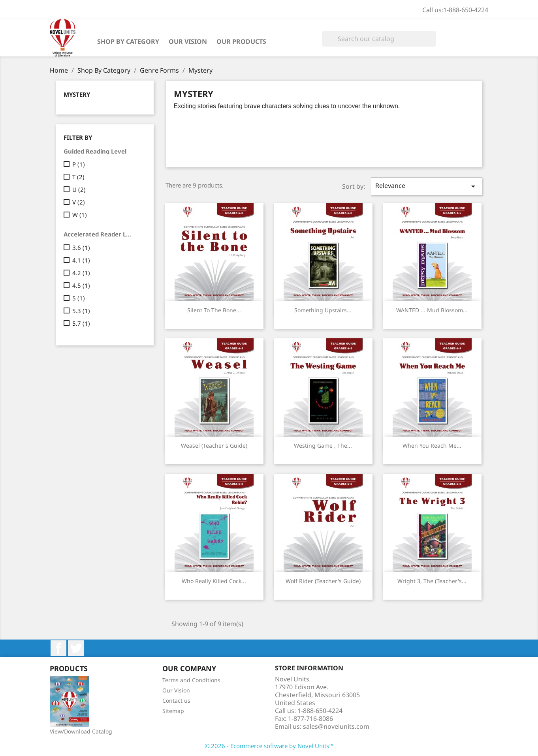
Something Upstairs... (323, 310)
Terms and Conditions (191, 680)
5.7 (81, 323)
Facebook (58, 648)
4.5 (81, 285)
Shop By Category (128, 41)
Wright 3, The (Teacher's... (432, 581)
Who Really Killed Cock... (214, 581)
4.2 (81, 273)
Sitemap (173, 711)
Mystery (77, 94)
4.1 (81, 260)
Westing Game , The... (323, 446)
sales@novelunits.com (336, 726)
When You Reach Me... (432, 446)
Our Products (241, 41)
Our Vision (188, 41)
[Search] (379, 39)
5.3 (81, 311)
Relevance (427, 186)
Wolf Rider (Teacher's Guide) (323, 581)
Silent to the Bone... (214, 310)
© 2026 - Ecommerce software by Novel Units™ (269, 746)
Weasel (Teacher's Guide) (214, 446)
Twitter (76, 648)
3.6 (81, 248)
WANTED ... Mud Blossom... (432, 310)
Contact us (176, 701)
